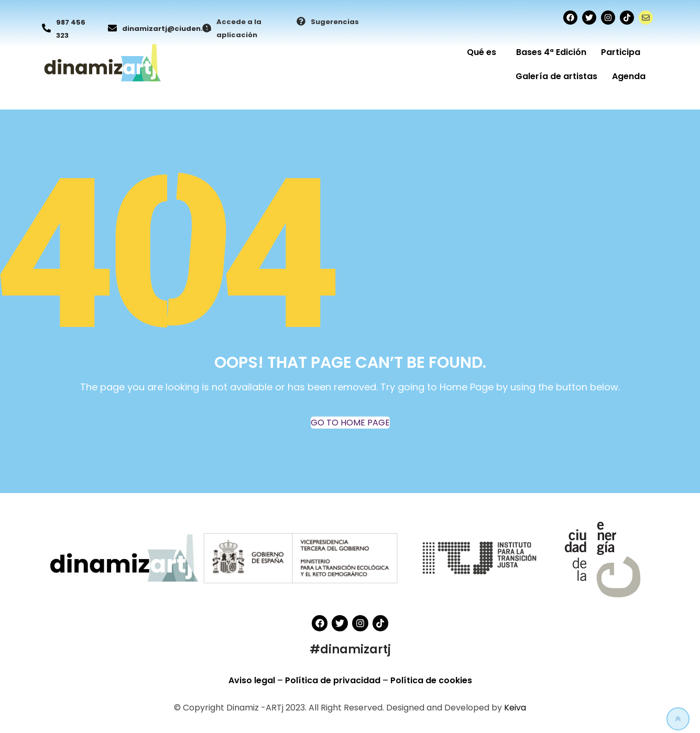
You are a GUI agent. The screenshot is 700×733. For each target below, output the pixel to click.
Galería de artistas (556, 76)
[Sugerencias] (301, 22)
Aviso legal (253, 680)
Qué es (484, 52)
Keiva (515, 708)
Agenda (629, 76)
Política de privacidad (334, 680)
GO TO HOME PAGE (350, 423)
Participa (623, 52)
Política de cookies (431, 680)
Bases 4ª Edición (551, 52)
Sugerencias (335, 22)
